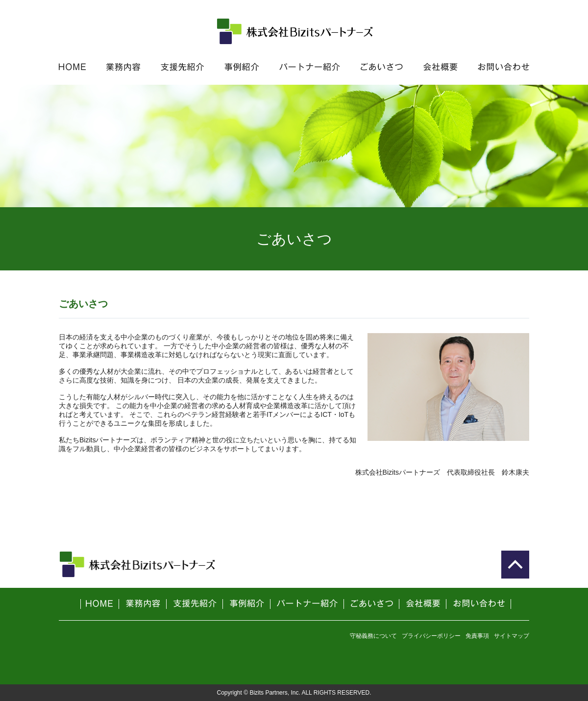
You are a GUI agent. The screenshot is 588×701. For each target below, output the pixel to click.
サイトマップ (512, 636)
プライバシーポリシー (431, 636)
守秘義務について (373, 636)
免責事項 (477, 636)
